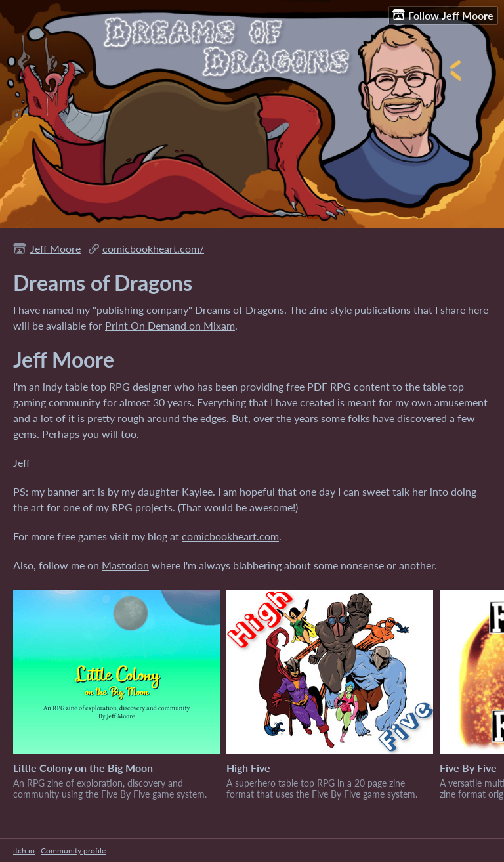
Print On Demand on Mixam (170, 325)
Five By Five (468, 768)
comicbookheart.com (230, 536)
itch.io (24, 851)
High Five (248, 768)
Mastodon (125, 565)
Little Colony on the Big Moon (83, 768)
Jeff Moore (55, 248)
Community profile (73, 851)
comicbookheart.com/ (153, 248)
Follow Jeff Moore (443, 15)
